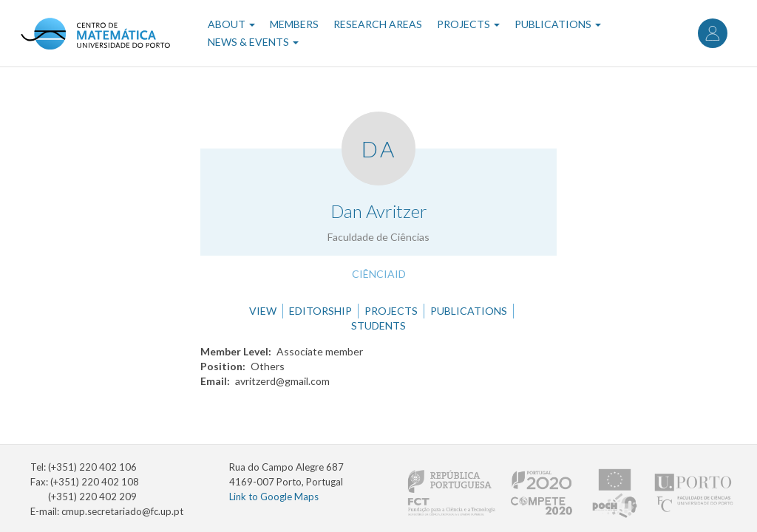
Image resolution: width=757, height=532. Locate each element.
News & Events (253, 42)
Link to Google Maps (274, 497)
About (231, 24)
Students (378, 325)
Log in (713, 33)
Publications (558, 24)
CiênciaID (379, 274)
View (263, 311)
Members (294, 24)
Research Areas (378, 24)
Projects (468, 24)
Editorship (320, 311)
